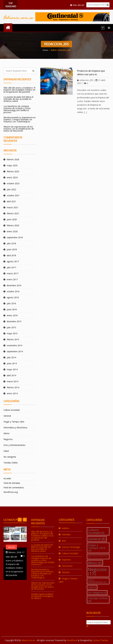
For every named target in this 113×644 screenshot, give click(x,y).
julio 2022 (11, 189)
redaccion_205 (85, 80)
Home (45, 50)
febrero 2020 (13, 225)
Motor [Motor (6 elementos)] (95, 563)
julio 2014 (11, 357)
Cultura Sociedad (12, 410)
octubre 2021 (13, 195)
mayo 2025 (12, 165)
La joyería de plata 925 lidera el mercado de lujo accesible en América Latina (18, 99)
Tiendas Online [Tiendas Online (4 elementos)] (98, 599)
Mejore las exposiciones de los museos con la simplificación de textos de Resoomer (19, 129)
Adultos (66, 528)
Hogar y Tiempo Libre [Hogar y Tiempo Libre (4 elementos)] (97, 548)
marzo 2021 (13, 207)
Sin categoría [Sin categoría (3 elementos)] (97, 593)
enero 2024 (12, 177)
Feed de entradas (12, 483)
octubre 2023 (13, 183)
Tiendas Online (11, 463)
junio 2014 (12, 363)
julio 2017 (11, 267)
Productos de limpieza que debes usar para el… (91, 73)
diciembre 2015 (14, 321)
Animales (66, 534)
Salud (6, 451)
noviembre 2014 (14, 345)
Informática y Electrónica (15, 428)
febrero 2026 (13, 159)
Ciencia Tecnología (71, 547)
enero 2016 (12, 315)
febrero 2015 (13, 339)
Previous (25, 520)
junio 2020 (12, 219)
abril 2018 (11, 255)
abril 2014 (11, 375)
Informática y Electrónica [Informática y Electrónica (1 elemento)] (98, 557)
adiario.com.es (29, 640)
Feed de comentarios (14, 487)
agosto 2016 (13, 297)
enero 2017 (12, 279)
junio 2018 (12, 249)
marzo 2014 (13, 381)
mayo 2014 (12, 369)
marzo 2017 (13, 273)
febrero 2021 (13, 213)
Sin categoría (10, 457)
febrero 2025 (13, 171)
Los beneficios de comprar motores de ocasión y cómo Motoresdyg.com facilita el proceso (17, 109)
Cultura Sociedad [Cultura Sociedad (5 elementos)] (96, 531)
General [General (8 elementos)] (97, 539)
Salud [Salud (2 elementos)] (92, 587)
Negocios (8, 439)
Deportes (66, 560)
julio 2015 (11, 327)
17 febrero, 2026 (16, 552)
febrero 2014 (13, 387)
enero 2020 (12, 231)
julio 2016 (11, 303)
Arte (64, 541)
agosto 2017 (13, 261)
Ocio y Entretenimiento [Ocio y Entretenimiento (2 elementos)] (97, 581)
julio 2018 (11, 243)
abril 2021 (11, 201)
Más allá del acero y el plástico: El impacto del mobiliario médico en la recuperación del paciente (19, 90)
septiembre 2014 (15, 351)
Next (20, 520)
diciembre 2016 (14, 285)
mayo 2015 (12, 333)
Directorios (67, 566)
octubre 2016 (13, 291)
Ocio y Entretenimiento (14, 445)
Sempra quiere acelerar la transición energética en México (42, 596)
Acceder (7, 478)
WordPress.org (11, 492)
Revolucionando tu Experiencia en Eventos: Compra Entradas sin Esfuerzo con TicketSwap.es (20, 119)
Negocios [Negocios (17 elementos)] (97, 571)
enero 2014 (12, 393)
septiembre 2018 (15, 237)
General (7, 416)
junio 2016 (12, 309)
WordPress (72, 640)
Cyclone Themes (100, 640)
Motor (7, 433)
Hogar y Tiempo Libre (14, 422)
